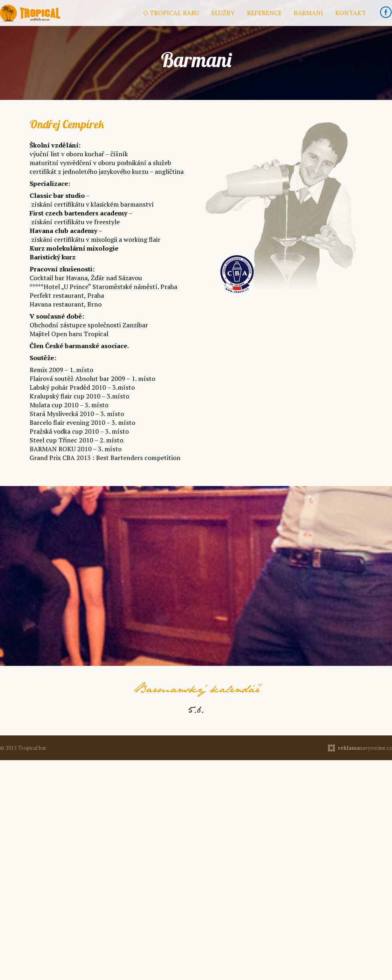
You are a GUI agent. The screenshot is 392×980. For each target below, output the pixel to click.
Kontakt (351, 13)
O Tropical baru (171, 13)
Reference (264, 13)
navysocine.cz (365, 748)
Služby (223, 13)
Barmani (308, 13)
